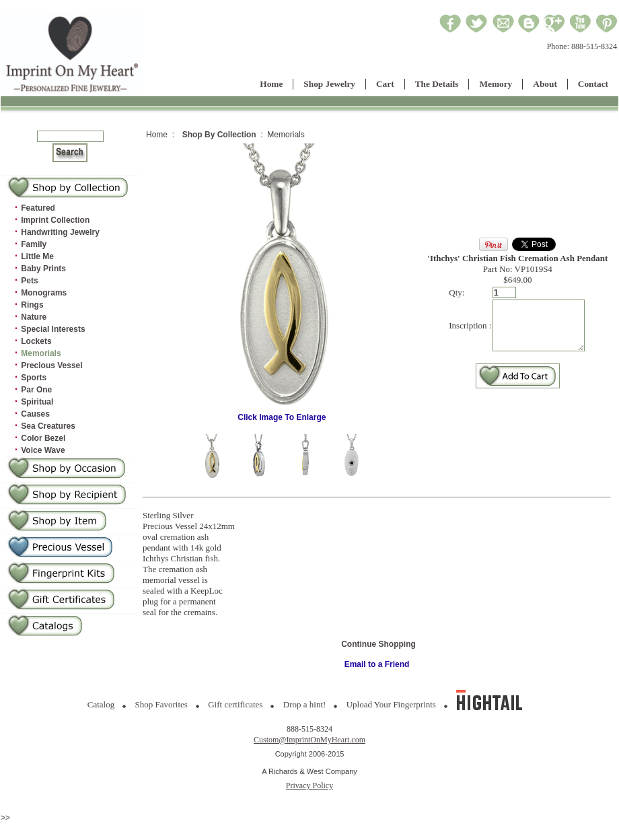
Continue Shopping (378, 644)
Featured (38, 208)
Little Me (37, 256)
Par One (36, 390)
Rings (32, 305)
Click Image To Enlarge (282, 414)
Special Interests (53, 329)
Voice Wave (43, 450)
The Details (437, 84)
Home (271, 84)
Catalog (101, 704)
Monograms (44, 293)
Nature (34, 317)
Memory (496, 84)
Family (34, 244)
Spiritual (37, 402)
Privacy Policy (309, 785)
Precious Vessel (51, 365)
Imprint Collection (55, 220)
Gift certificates (235, 704)
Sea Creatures (48, 426)
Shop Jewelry (329, 84)
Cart (385, 84)
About (545, 84)
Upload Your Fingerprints (391, 704)
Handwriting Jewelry (60, 232)
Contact (593, 84)
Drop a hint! (305, 704)
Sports (34, 378)
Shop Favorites (161, 704)
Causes (35, 414)
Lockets (36, 341)
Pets (29, 281)
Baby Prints (43, 269)
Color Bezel (43, 438)
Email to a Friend (377, 664)
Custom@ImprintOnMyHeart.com (309, 740)
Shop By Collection (219, 135)
